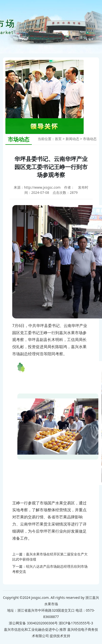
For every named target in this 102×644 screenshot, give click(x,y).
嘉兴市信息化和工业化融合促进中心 (31, 629)
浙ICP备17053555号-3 (76, 623)
